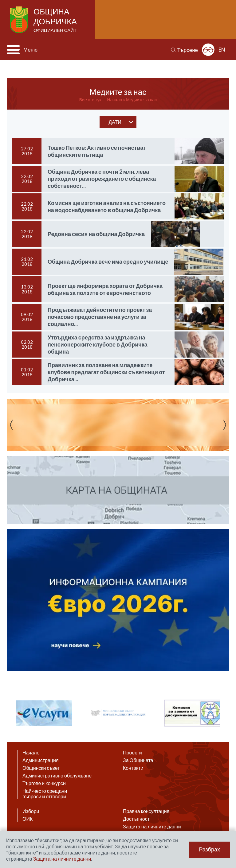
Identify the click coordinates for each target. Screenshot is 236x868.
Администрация (41, 760)
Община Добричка (56, 20)
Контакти (133, 768)
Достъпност (136, 819)
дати (115, 122)
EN (222, 50)
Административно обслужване (57, 776)
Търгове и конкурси (44, 783)
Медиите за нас (141, 100)
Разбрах (209, 850)
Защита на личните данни (152, 827)
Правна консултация (146, 811)
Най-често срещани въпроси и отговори (45, 794)
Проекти (132, 753)
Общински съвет (41, 768)
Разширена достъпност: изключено (208, 50)
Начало (115, 100)
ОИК (28, 819)
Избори (31, 811)
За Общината (138, 760)
